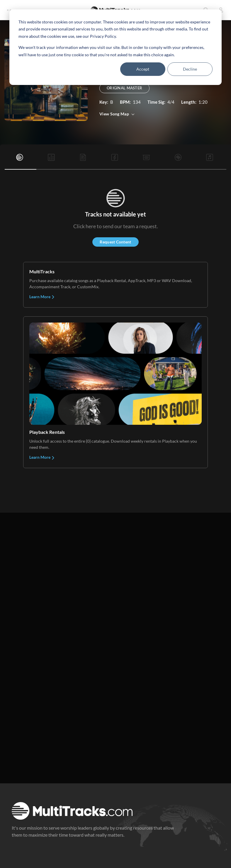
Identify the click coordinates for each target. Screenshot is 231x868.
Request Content (115, 242)
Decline (190, 69)
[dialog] (116, 47)
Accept (143, 69)
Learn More (42, 297)
